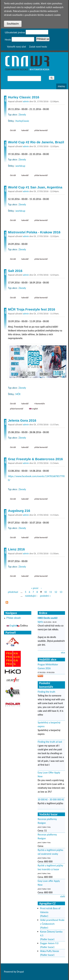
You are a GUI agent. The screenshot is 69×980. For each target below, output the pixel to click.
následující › (31, 596)
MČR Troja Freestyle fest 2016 (32, 309)
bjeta (40, 622)
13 (61, 592)
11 (51, 592)
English (33, 409)
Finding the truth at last (50, 742)
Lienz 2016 (16, 549)
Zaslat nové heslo (38, 47)
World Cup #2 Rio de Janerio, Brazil (36, 142)
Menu (61, 86)
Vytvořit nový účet (17, 47)
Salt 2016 (15, 271)
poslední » (45, 596)
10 (46, 592)
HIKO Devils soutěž (48, 618)
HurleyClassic (22, 121)
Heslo (8, 40)
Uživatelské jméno (15, 32)
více (63, 653)
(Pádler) (44, 916)
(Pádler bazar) (47, 939)
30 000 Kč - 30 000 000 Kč (51, 799)
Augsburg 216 (19, 511)
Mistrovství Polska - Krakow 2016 (34, 232)
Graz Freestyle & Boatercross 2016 (35, 459)
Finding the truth (46, 692)
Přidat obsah (14, 618)
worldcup (20, 166)
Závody (22, 115)
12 (56, 592)
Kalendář (25, 130)
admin (26, 101)
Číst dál (14, 130)
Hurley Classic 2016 (24, 97)
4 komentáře (40, 404)
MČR (18, 394)
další (63, 896)
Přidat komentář (41, 130)
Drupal (20, 972)
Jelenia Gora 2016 (22, 420)
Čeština (22, 626)
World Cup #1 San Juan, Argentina (35, 187)
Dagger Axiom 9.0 (49, 943)
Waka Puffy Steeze (50, 951)
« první (35, 588)
